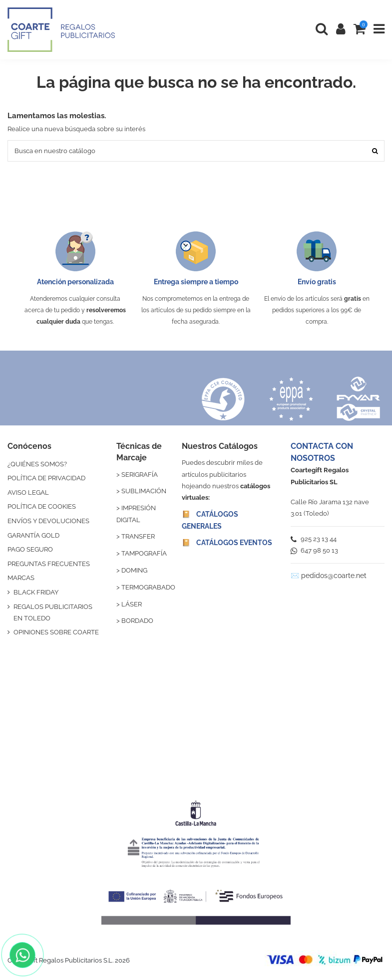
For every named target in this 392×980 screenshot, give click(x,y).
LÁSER (132, 604)
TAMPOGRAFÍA (144, 553)
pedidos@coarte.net (334, 576)
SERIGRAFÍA (140, 475)
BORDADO (137, 621)
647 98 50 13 (314, 550)
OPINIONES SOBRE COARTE (56, 632)
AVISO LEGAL (28, 492)
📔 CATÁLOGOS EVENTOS (227, 543)
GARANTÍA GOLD (33, 535)
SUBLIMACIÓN (144, 491)
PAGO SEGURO (30, 549)
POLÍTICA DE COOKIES (42, 506)
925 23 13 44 (314, 539)
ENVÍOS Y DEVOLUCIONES (48, 521)
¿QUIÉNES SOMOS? (37, 464)
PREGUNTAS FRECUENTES (49, 564)
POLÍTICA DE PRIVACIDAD (46, 478)
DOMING (134, 570)
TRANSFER (138, 536)
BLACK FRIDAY (36, 592)
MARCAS (21, 578)
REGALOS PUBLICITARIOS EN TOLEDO (53, 612)
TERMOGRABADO (148, 587)
